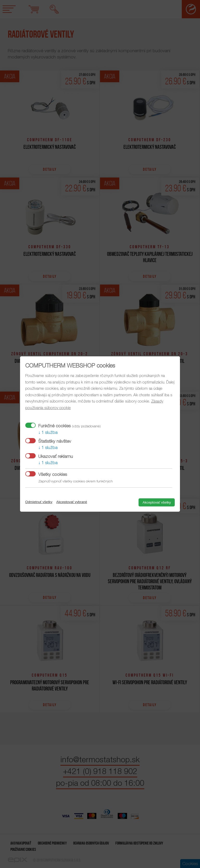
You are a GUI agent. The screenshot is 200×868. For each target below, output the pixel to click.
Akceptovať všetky (157, 502)
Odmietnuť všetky (39, 502)
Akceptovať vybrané (72, 502)
